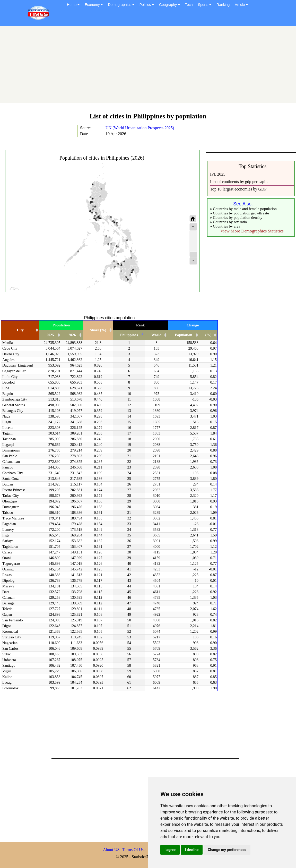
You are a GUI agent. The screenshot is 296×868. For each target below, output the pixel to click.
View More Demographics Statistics (252, 231)
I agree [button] (170, 850)
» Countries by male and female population (243, 209)
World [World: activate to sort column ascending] (156, 335)
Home (73, 5)
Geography (169, 5)
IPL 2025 (218, 174)
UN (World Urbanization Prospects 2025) (140, 128)
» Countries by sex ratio (228, 222)
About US (111, 850)
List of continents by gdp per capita (239, 182)
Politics (147, 5)
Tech (189, 5)
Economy (94, 5)
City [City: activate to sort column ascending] (20, 330)
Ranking (223, 5)
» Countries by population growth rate (240, 213)
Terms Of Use (134, 850)
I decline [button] (192, 850)
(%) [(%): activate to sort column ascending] (208, 335)
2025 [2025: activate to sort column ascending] (50, 335)
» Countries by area (225, 226)
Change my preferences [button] (227, 850)
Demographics (121, 5)
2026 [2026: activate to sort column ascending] (72, 335)
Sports (205, 5)
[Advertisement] (148, 64)
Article (241, 5)
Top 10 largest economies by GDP (238, 189)
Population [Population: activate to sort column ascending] (183, 335)
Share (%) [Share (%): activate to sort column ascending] (98, 330)
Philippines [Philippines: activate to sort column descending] (129, 335)
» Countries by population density (236, 218)
